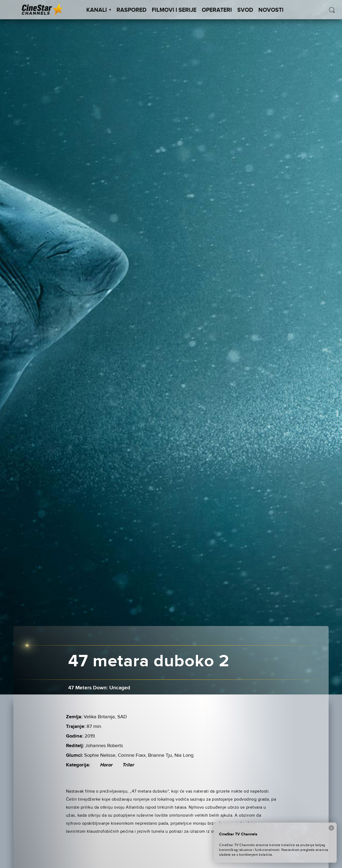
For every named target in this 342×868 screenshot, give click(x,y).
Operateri (217, 10)
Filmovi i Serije (174, 10)
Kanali (99, 10)
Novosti (271, 10)
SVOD (245, 10)
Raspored (131, 10)
